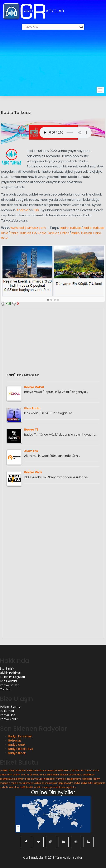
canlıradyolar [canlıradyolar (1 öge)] (61, 775)
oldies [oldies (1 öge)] (38, 783)
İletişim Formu (10, 707)
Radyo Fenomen (20, 736)
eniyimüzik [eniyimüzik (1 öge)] (37, 779)
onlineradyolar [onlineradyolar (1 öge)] (50, 783)
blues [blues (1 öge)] (43, 775)
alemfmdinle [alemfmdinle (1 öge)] (92, 771)
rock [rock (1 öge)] (11, 787)
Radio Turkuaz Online (54, 233)
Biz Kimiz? (7, 669)
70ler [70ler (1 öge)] (12, 771)
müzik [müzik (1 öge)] (14, 783)
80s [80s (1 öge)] (24, 771)
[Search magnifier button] (81, 27)
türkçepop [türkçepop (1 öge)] (46, 787)
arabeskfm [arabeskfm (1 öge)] (6, 775)
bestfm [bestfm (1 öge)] (25, 775)
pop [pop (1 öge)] (61, 783)
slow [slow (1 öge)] (16, 787)
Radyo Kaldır (9, 719)
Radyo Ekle (8, 715)
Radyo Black (17, 753)
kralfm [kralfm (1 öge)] (97, 779)
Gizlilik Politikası (11, 673)
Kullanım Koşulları (12, 677)
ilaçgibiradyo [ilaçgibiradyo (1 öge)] (74, 779)
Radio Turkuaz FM (23, 233)
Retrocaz (15, 740)
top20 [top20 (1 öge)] (30, 787)
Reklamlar (7, 711)
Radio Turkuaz (16, 113)
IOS (36, 210)
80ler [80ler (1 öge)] (18, 771)
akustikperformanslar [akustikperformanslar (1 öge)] (46, 771)
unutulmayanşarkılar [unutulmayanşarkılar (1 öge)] (64, 787)
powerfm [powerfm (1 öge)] (68, 783)
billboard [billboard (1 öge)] (35, 775)
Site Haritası (8, 681)
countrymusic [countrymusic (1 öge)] (8, 779)
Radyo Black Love (21, 749)
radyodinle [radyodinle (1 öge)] (99, 783)
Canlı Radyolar (33, 858)
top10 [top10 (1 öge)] (23, 787)
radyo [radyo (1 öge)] (77, 783)
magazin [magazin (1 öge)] (5, 783)
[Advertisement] (54, 63)
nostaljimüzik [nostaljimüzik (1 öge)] (26, 783)
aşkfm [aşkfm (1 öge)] (16, 775)
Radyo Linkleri (10, 685)
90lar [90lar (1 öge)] (30, 771)
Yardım (5, 689)
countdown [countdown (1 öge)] (89, 775)
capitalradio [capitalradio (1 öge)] (76, 775)
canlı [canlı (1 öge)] (50, 775)
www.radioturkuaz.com (28, 228)
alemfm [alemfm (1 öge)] (80, 771)
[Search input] (51, 27)
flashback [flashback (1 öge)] (50, 779)
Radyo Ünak (17, 745)
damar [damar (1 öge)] (20, 779)
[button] (48, 300)
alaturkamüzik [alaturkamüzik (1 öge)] (67, 771)
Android (22, 210)
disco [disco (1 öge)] (27, 779)
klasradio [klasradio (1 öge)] (87, 779)
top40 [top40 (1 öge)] (37, 787)
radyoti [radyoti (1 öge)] (4, 787)
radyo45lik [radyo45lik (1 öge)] (87, 783)
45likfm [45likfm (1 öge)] (4, 771)
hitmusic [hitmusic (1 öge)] (61, 779)
